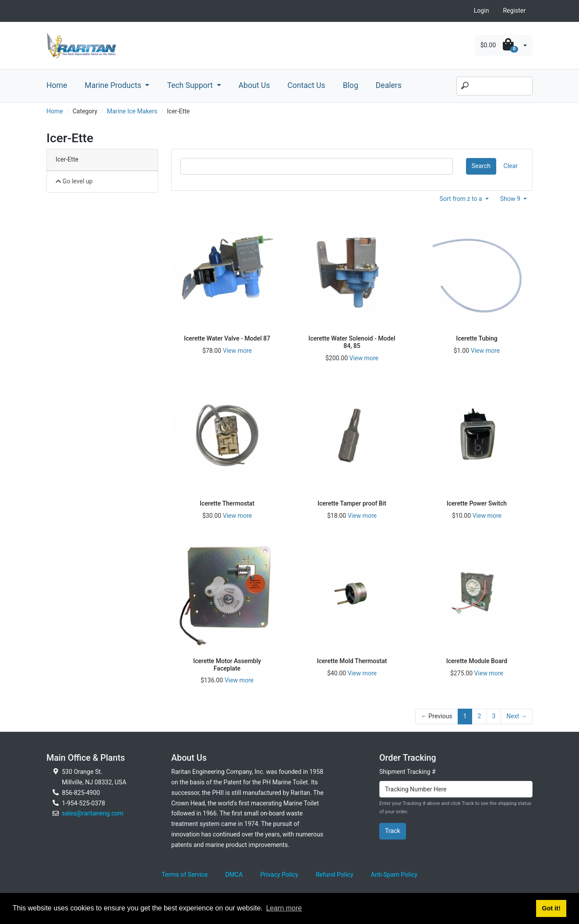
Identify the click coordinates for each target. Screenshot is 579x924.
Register (514, 11)
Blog (351, 85)
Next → (517, 716)
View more (237, 351)
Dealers (389, 85)
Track (393, 831)
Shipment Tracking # (408, 772)
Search (481, 166)
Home (57, 85)
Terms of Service (185, 875)
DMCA (234, 875)
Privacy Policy (279, 875)
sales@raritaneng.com (93, 813)
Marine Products (114, 85)
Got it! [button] (551, 908)
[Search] (494, 86)
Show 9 (511, 199)
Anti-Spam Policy (394, 875)
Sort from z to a (462, 199)
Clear (511, 166)
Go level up (74, 181)
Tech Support (191, 85)
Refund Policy (335, 875)
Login (482, 11)
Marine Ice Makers (132, 111)
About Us (254, 85)
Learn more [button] (284, 908)
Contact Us (306, 85)
